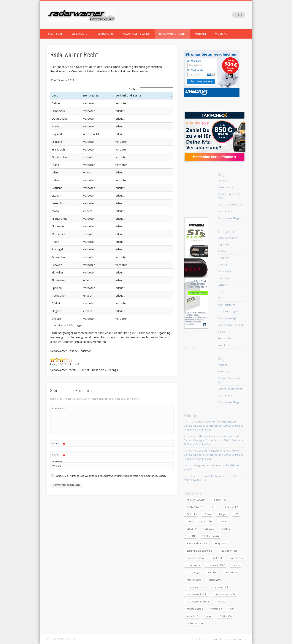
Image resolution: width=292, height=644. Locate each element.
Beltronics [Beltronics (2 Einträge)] (192, 514)
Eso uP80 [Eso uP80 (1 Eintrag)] (192, 536)
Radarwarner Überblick (231, 325)
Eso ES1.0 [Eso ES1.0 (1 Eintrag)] (192, 529)
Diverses (223, 265)
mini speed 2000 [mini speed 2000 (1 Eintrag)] (216, 565)
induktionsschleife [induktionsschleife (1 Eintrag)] (196, 558)
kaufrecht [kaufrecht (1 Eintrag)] (217, 558)
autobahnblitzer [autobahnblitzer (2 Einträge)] (195, 507)
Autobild (223, 181)
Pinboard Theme (218, 639)
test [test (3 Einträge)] (232, 609)
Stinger (222, 332)
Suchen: (151, 89)
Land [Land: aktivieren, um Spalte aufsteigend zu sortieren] (55, 95)
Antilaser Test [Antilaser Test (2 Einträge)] (220, 500)
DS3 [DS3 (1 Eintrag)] (189, 522)
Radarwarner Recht (172, 34)
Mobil (221, 298)
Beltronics (223, 258)
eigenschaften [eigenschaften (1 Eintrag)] (206, 522)
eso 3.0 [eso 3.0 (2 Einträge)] (225, 522)
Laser (221, 291)
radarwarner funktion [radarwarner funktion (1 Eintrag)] (198, 594)
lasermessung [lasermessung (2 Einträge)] (237, 558)
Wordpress (239, 639)
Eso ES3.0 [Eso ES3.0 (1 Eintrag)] (210, 529)
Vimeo (234, 15)
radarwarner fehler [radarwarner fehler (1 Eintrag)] (222, 587)
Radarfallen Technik (136, 34)
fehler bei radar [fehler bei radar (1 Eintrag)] (212, 536)
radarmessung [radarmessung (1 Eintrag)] (194, 580)
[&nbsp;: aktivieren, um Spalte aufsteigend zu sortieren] (168, 95)
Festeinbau (224, 278)
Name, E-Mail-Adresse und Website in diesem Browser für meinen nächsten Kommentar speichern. (110, 476)
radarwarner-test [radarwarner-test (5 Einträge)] (196, 587)
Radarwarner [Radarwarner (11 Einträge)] (216, 580)
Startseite (55, 34)
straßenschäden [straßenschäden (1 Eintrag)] (195, 609)
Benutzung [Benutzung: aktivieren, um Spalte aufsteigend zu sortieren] (91, 95)
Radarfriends (225, 211)
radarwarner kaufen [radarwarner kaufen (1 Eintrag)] (226, 594)
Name (59, 443)
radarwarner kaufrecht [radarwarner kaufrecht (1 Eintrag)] (198, 602)
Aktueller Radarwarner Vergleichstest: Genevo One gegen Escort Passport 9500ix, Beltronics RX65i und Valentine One (213, 425)
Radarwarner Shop (228, 218)
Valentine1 (224, 345)
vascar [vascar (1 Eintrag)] (209, 616)
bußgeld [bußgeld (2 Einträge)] (223, 514)
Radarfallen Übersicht (230, 205)
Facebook (227, 15)
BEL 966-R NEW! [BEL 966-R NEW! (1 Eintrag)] (231, 507)
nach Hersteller (226, 305)
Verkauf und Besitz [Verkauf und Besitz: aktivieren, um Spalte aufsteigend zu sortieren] (128, 95)
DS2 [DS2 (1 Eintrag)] (238, 514)
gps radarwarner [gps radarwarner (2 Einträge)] (229, 551)
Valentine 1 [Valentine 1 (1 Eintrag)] (193, 616)
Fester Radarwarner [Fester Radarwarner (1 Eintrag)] (197, 543)
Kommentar (59, 408)
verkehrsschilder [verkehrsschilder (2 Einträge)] (195, 623)
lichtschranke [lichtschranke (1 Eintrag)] (193, 565)
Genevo (222, 285)
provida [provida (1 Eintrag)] (237, 565)
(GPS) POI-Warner (228, 238)
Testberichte (105, 34)
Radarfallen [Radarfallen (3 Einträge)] (232, 573)
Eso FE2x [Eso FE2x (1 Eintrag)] (227, 529)
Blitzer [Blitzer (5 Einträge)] (208, 514)
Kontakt (200, 34)
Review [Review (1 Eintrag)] (221, 602)
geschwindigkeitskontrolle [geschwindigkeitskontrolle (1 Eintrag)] (200, 551)
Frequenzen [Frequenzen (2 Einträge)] (221, 543)
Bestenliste (79, 34)
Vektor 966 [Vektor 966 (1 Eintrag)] (226, 616)
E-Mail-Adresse (59, 457)
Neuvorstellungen (228, 311)
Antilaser (223, 251)
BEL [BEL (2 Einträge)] (213, 507)
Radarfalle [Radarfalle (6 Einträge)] (213, 573)
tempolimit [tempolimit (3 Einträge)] (216, 609)
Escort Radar (225, 271)
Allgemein (223, 244)
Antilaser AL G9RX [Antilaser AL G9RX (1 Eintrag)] (196, 500)
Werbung (221, 34)
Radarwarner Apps (228, 318)
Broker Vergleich (227, 187)
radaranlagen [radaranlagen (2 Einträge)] (194, 573)
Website (57, 466)
